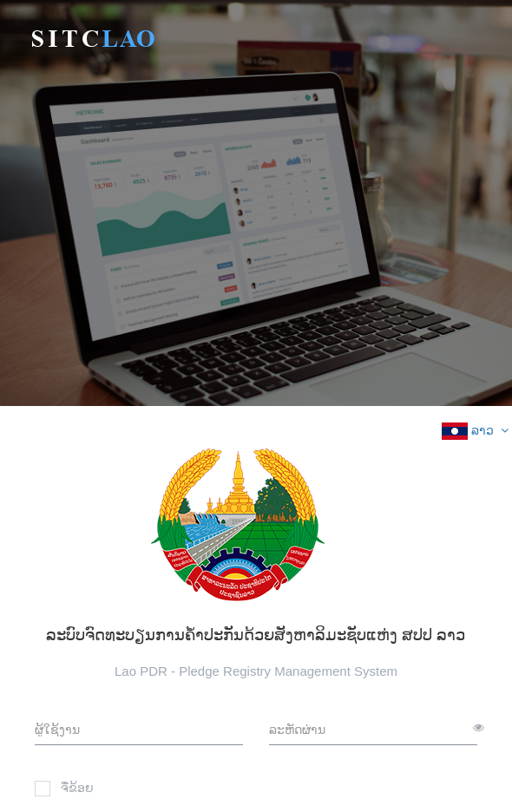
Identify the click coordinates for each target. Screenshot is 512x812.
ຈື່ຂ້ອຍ (64, 789)
